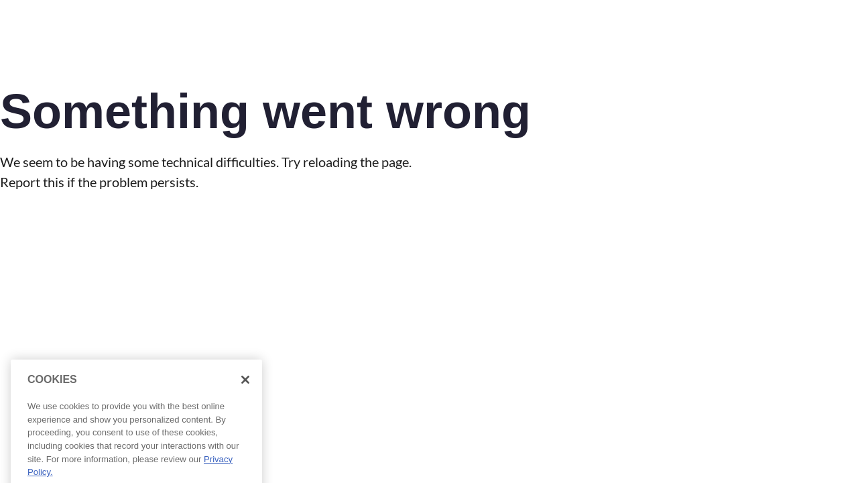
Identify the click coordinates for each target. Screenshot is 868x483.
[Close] (245, 389)
